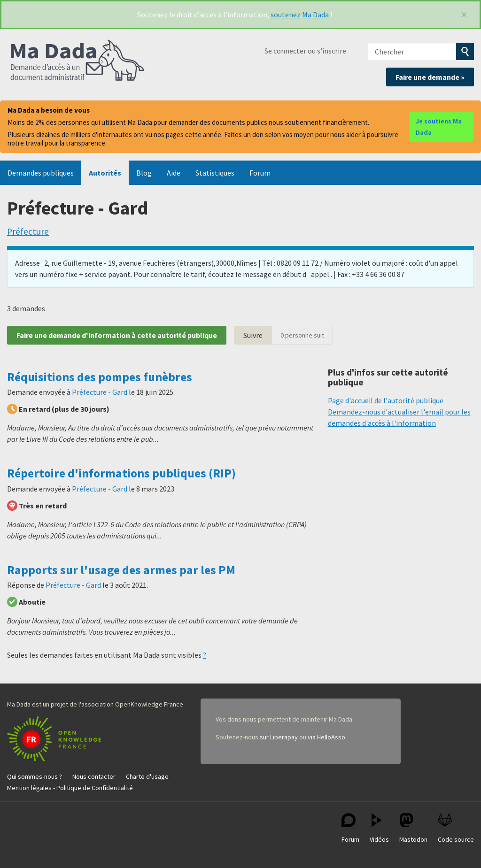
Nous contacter (94, 776)
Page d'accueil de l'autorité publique (386, 400)
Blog (144, 173)
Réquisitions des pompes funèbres (100, 377)
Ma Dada (78, 61)
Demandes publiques (41, 173)
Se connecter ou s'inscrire (305, 51)
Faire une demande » (430, 77)
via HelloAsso (326, 737)
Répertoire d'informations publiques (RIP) (121, 473)
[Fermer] (464, 15)
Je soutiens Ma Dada (439, 127)
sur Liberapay (279, 737)
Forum (260, 173)
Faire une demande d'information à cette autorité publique (117, 335)
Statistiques (215, 173)
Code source (456, 828)
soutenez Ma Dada (300, 15)
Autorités (105, 173)
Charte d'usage (147, 776)
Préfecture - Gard (100, 392)
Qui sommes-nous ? (35, 776)
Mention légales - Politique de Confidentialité (70, 788)
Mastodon (413, 828)
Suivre (253, 335)
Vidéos (379, 828)
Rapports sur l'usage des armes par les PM (121, 570)
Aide (174, 173)
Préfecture (28, 231)
